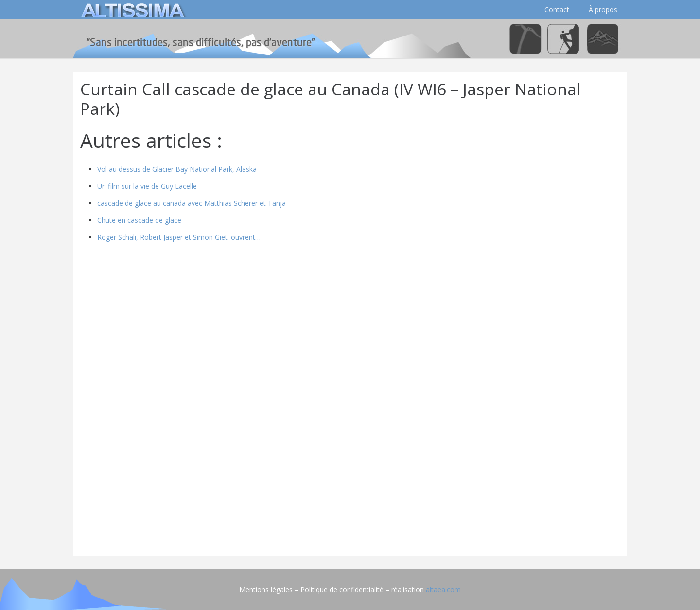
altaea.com (443, 589)
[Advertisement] (350, 480)
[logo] (131, 10)
